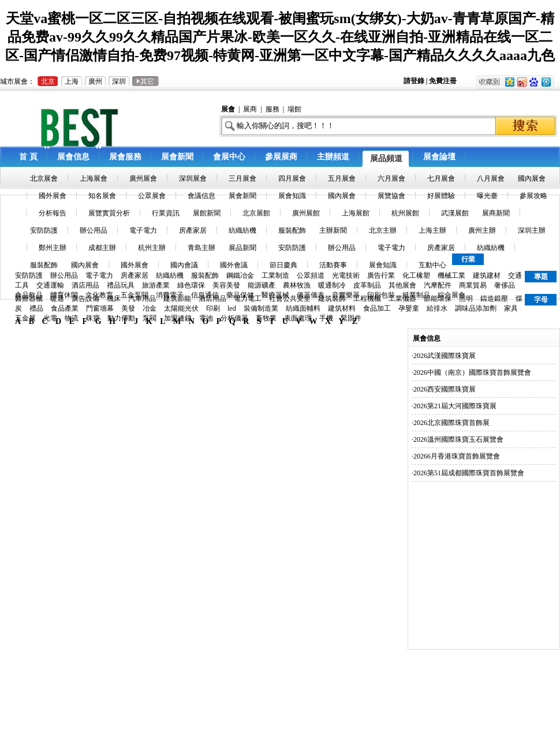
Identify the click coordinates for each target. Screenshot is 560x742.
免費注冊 (443, 81)
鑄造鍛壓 (494, 299)
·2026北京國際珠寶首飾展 (451, 423)
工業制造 (275, 275)
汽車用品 (142, 299)
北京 (48, 81)
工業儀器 (402, 299)
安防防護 (29, 275)
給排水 (437, 308)
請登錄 (415, 81)
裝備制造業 (261, 308)
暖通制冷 (332, 285)
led (232, 308)
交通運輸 (50, 285)
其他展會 (402, 285)
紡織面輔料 (303, 308)
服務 (272, 109)
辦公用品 (64, 275)
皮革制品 (367, 285)
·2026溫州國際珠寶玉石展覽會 (458, 439)
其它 (145, 81)
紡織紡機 (170, 275)
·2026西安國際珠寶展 (444, 389)
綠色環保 (191, 285)
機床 (114, 299)
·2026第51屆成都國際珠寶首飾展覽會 (468, 473)
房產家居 (135, 275)
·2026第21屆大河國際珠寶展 (454, 406)
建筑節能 (177, 299)
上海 (72, 81)
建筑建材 (487, 275)
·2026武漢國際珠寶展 (444, 356)
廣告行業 (381, 275)
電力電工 (248, 299)
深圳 (119, 81)
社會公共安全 (290, 299)
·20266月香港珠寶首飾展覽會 (456, 456)
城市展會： (17, 81)
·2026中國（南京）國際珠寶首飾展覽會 (471, 372)
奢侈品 (505, 285)
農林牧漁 (297, 285)
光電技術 (346, 275)
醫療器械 (29, 299)
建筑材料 (342, 308)
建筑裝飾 (332, 299)
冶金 (150, 308)
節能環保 (438, 299)
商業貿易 (473, 285)
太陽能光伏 (181, 308)
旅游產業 (156, 285)
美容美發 (226, 285)
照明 (466, 299)
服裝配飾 (205, 275)
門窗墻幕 (100, 308)
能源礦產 (262, 285)
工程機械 (367, 299)
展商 (250, 109)
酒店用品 (85, 285)
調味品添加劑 (476, 308)
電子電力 (99, 275)
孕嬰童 (409, 308)
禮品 (36, 308)
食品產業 (65, 308)
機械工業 (451, 275)
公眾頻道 (311, 275)
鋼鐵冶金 (240, 275)
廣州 (95, 81)
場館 (294, 109)
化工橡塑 (416, 275)
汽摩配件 (438, 285)
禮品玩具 (121, 285)
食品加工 (377, 308)
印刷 (213, 308)
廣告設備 (85, 299)
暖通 (57, 299)
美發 (128, 308)
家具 (511, 308)
